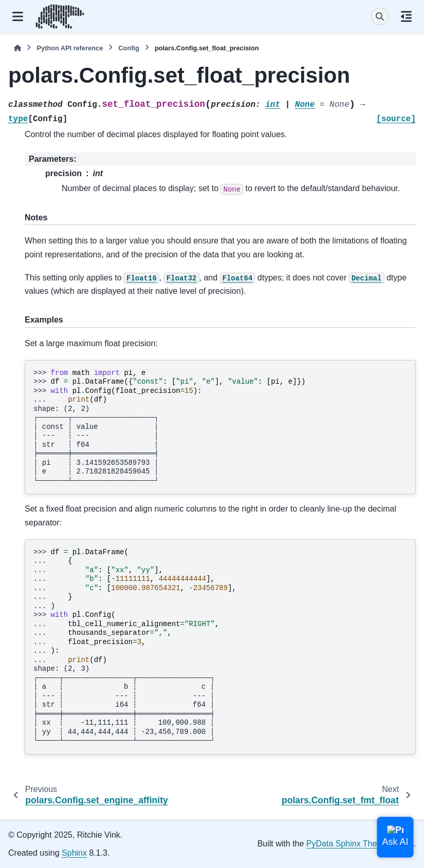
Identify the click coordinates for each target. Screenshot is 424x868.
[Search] (380, 16)
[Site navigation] (18, 16)
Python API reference (70, 48)
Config (129, 48)
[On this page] (406, 16)
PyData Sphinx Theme (347, 844)
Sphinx (74, 853)
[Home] (17, 48)
